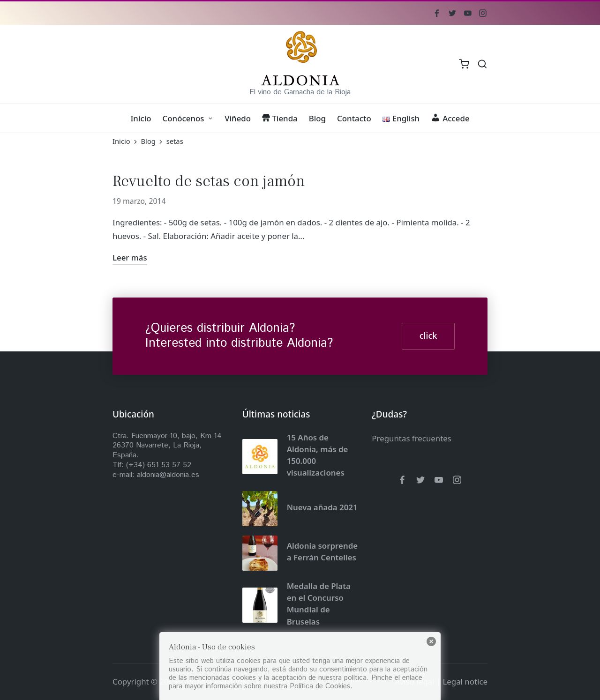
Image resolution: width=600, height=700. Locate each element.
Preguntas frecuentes (412, 438)
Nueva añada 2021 (322, 507)
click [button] (428, 335)
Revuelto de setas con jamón (209, 181)
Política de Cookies (320, 686)
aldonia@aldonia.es (168, 475)
